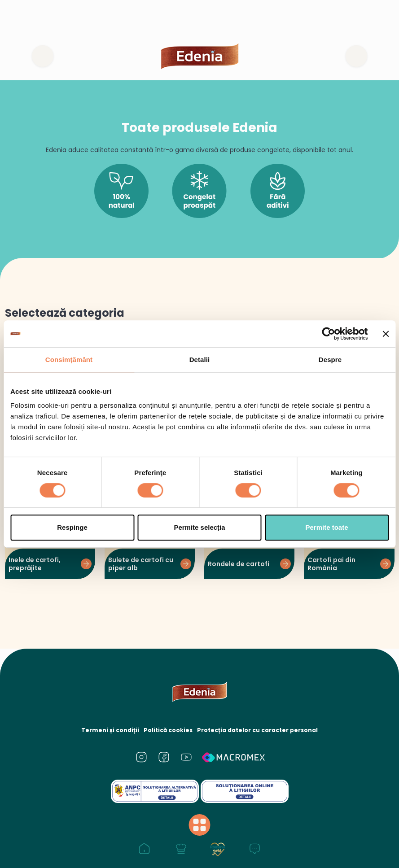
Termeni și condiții (112, 730)
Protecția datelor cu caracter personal (257, 730)
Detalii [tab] (200, 360)
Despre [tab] (330, 360)
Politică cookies (169, 730)
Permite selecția (199, 527)
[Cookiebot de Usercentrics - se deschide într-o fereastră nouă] (329, 334)
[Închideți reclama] (386, 334)
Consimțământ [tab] (69, 360)
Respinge (72, 527)
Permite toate (327, 527)
